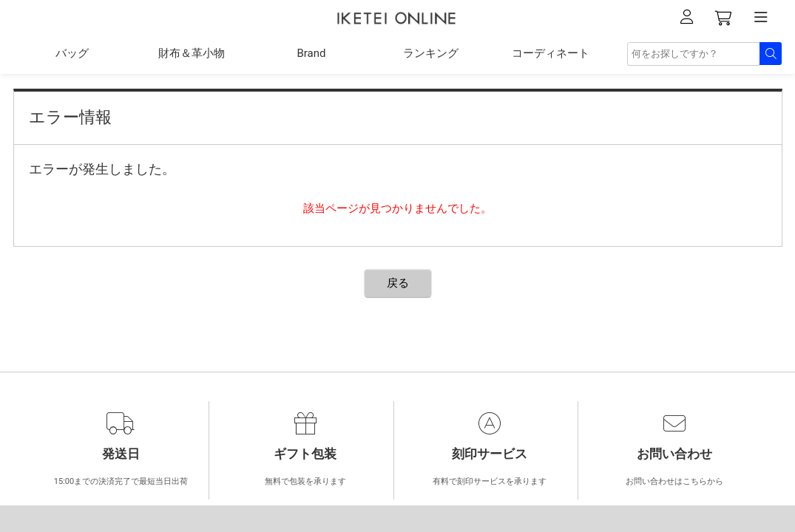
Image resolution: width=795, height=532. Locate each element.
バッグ (72, 53)
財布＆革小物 (192, 53)
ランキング (431, 53)
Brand (311, 53)
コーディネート (551, 53)
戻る (398, 283)
